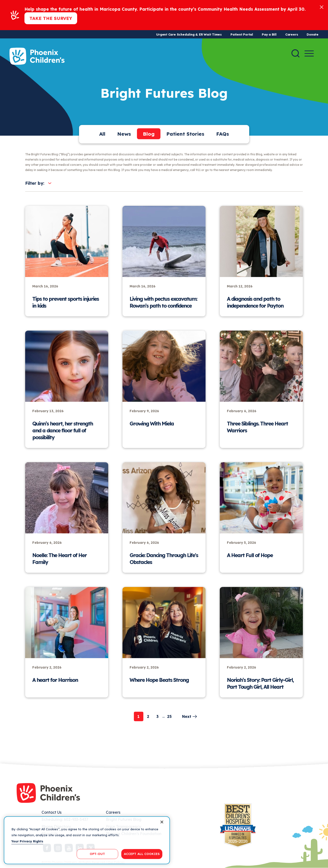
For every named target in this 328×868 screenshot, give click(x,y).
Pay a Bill (269, 34)
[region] (87, 840)
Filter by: (35, 183)
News (124, 134)
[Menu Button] (309, 53)
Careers (292, 34)
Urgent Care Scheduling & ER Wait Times (189, 34)
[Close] (322, 7)
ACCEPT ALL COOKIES (142, 854)
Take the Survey (51, 18)
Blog (149, 134)
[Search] (295, 53)
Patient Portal (242, 34)
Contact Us (52, 812)
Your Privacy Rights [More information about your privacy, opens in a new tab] (27, 841)
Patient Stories (185, 134)
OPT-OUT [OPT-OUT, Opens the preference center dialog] (97, 854)
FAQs (223, 134)
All (102, 134)
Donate (313, 34)
